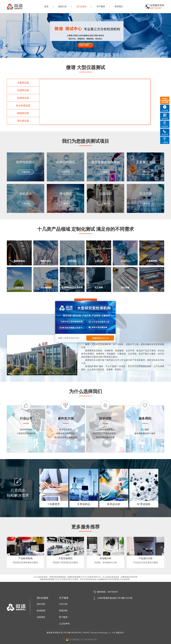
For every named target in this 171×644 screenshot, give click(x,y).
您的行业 (62, 7)
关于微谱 (101, 7)
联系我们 (119, 7)
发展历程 (63, 611)
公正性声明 (64, 624)
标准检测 (41, 611)
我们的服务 (82, 7)
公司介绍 (63, 604)
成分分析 (41, 604)
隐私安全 (120, 633)
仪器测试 (41, 617)
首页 (46, 7)
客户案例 (63, 617)
